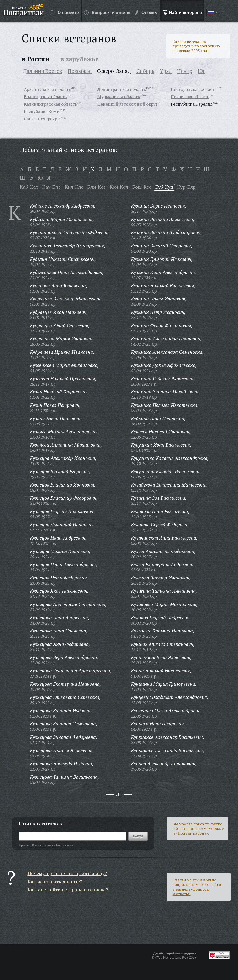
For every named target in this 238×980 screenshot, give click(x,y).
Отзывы (147, 12)
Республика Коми (42, 111)
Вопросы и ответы (107, 12)
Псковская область (190, 96)
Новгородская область (194, 89)
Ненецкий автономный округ (127, 104)
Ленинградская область (122, 89)
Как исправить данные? (55, 881)
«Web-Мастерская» (168, 957)
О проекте (64, 12)
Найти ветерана (182, 12)
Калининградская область (50, 104)
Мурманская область (119, 96)
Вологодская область (45, 96)
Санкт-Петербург (41, 119)
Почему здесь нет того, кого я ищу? (67, 873)
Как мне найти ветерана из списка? (68, 890)
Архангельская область (47, 89)
